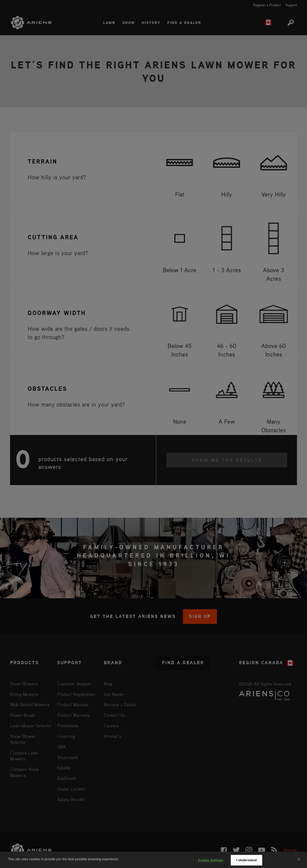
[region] (153, 860)
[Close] (299, 859)
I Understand (246, 860)
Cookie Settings (211, 860)
